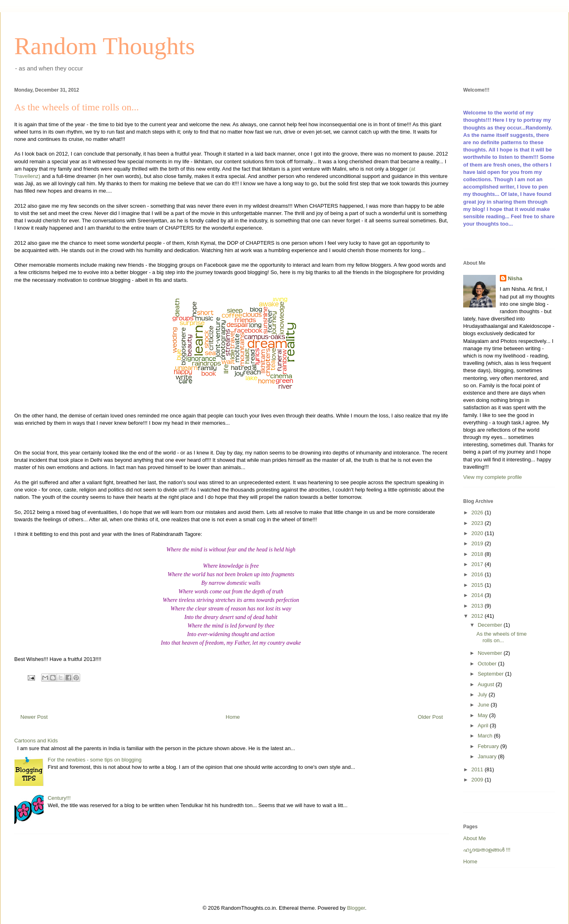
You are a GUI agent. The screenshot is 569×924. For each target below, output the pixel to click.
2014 (478, 595)
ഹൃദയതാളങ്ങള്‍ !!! (487, 850)
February (489, 746)
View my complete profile (492, 477)
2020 (478, 533)
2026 (478, 512)
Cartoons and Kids (36, 741)
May (484, 715)
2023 (478, 523)
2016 (478, 574)
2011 (478, 769)
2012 (478, 616)
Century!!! (59, 798)
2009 (478, 780)
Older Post (430, 717)
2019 (478, 543)
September (491, 674)
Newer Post (34, 717)
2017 (478, 564)
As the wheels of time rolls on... (501, 637)
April (484, 725)
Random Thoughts (105, 46)
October (488, 664)
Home (233, 717)
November (491, 653)
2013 (478, 606)
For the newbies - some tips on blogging (95, 760)
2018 (478, 554)
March (486, 736)
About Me (475, 838)
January (488, 756)
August (487, 684)
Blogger (356, 908)
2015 (478, 585)
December (491, 625)
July (483, 695)
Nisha (515, 278)
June (484, 705)
